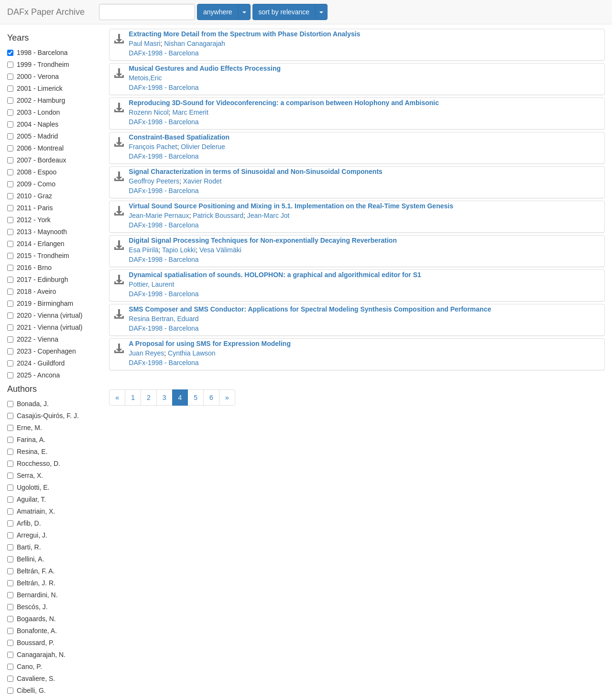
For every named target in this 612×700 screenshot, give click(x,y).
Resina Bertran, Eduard (164, 319)
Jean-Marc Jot (268, 215)
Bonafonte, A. (32, 631)
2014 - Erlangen (36, 244)
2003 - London (33, 112)
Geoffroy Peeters (154, 181)
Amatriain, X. (31, 511)
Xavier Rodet (202, 181)
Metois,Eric (145, 78)
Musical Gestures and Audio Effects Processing (205, 68)
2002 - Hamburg (36, 100)
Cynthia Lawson (192, 353)
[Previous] (117, 398)
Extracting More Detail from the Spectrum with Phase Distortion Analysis (244, 34)
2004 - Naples (33, 124)
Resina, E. (27, 452)
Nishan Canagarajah (195, 43)
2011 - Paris (30, 208)
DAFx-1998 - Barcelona (164, 53)
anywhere (218, 12)
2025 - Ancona (33, 375)
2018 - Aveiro (32, 291)
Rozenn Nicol (148, 112)
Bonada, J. (28, 404)
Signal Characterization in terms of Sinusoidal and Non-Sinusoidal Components (256, 172)
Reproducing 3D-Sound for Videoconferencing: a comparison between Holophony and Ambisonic (284, 103)
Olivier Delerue (203, 147)
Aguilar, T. (27, 499)
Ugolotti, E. (28, 487)
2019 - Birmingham (40, 303)
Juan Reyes (146, 353)
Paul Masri (144, 43)
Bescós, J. (27, 607)
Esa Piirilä (143, 250)
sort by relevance (284, 12)
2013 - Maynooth (37, 232)
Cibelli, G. (27, 690)
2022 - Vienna (33, 339)
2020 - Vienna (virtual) (45, 315)
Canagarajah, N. (36, 655)
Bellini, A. (26, 559)
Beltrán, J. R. (31, 583)
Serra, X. (25, 475)
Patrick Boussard (218, 215)
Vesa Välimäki (220, 250)
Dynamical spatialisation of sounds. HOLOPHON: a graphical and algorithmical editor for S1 (275, 275)
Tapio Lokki (179, 250)
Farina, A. (26, 440)
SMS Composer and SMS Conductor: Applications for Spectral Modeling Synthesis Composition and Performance (310, 309)
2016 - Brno (29, 268)
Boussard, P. (31, 643)
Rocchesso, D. (34, 463)
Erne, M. (25, 428)
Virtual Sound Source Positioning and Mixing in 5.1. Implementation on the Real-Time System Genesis (291, 206)
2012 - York (29, 220)
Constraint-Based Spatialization (179, 137)
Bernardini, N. (33, 595)
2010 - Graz (30, 196)
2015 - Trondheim (38, 256)
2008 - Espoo (32, 172)
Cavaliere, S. (31, 678)
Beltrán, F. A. (31, 571)
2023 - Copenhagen (42, 351)
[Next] (227, 398)
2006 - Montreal (35, 148)
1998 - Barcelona (38, 53)
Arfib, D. (24, 523)
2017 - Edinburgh (38, 280)
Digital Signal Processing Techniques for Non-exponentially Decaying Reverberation (263, 240)
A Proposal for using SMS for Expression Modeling (210, 344)
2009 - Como (31, 184)
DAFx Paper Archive (46, 12)
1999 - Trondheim (38, 65)
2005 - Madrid (33, 136)
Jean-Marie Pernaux (159, 215)
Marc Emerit (190, 112)
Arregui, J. (27, 535)
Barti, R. (24, 547)
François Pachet (153, 147)
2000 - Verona (33, 76)
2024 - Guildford (36, 363)
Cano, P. (25, 667)
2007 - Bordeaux (37, 160)
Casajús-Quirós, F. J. (43, 416)
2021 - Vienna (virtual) (45, 327)
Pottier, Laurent (151, 284)
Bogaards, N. (32, 619)
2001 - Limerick (35, 88)
